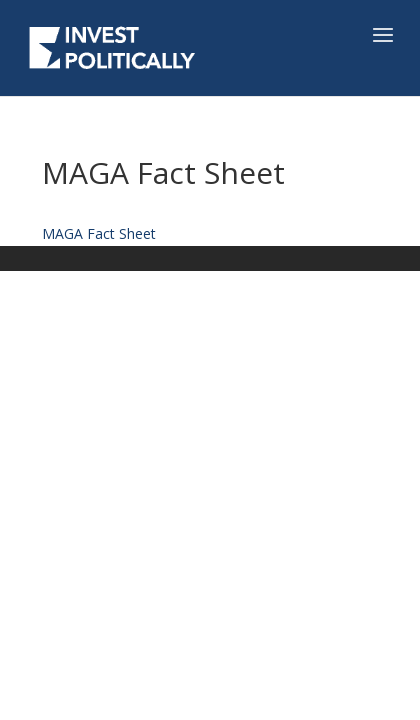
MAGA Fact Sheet (99, 233)
